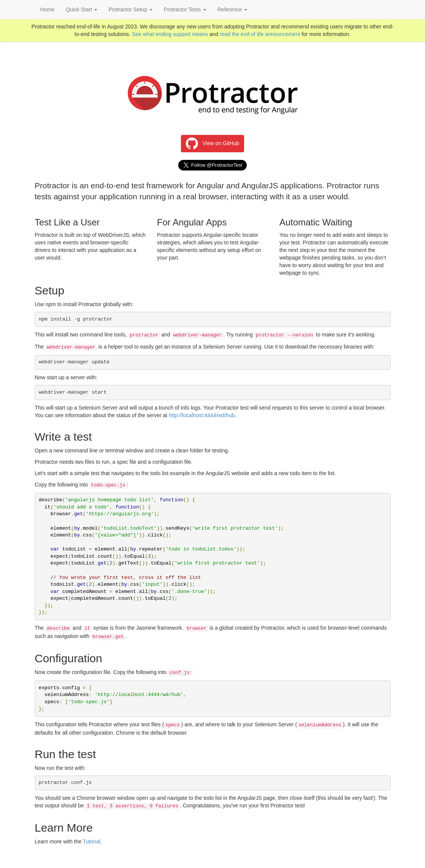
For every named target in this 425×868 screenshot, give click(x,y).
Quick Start (82, 9)
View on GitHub (212, 144)
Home (47, 9)
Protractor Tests (185, 9)
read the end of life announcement (260, 34)
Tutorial (92, 841)
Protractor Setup (131, 9)
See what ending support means (170, 34)
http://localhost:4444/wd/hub (202, 415)
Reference (232, 9)
